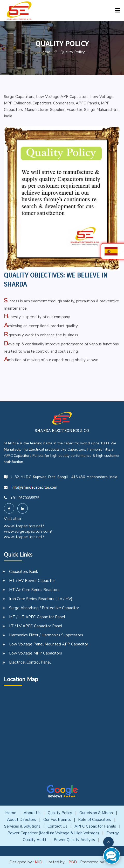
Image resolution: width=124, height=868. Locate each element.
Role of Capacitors (95, 820)
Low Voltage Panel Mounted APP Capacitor (49, 644)
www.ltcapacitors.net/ (24, 526)
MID (39, 862)
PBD (73, 862)
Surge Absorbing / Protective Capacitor (44, 608)
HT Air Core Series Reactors (34, 590)
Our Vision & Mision (96, 813)
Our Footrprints (57, 820)
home (45, 52)
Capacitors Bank (23, 572)
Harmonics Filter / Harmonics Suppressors (46, 635)
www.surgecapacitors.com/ (28, 531)
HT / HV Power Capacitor (32, 581)
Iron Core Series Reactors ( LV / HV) (41, 599)
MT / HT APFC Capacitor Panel (37, 617)
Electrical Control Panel (30, 662)
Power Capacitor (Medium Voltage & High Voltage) (53, 833)
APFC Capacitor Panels (95, 826)
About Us (32, 813)
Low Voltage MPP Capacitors (36, 653)
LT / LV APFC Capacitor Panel (36, 626)
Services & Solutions (22, 826)
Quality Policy (60, 813)
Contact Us (57, 826)
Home (11, 813)
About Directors (22, 820)
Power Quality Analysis (74, 840)
